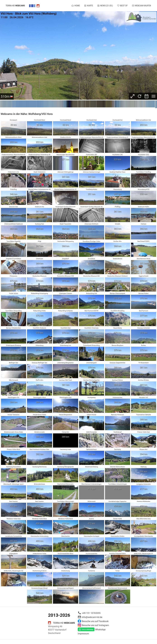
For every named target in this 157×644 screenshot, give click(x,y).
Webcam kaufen (141, 6)
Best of (122, 6)
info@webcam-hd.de (92, 617)
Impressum (83, 634)
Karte (88, 6)
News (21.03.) (105, 6)
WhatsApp (100, 630)
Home (76, 6)
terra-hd (15, 6)
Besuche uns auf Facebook (95, 621)
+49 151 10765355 (91, 613)
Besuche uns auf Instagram (95, 625)
